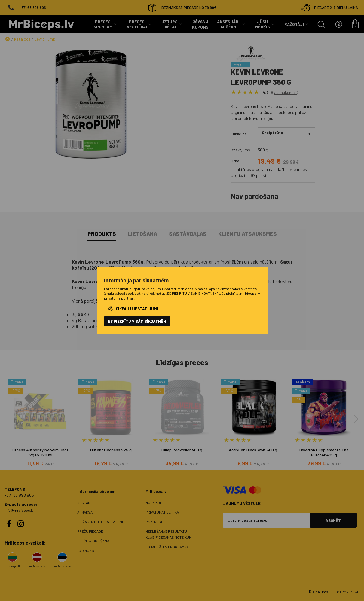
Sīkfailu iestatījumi (133, 309)
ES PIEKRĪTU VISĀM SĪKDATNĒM (137, 321)
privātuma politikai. (119, 298)
